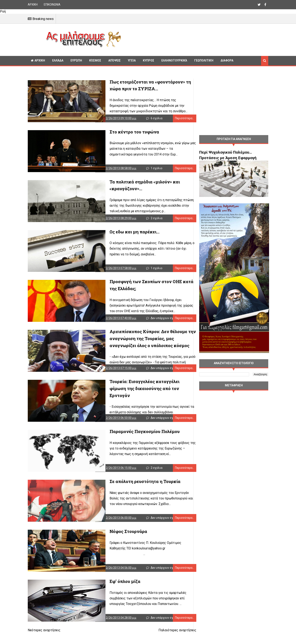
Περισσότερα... (176, 119)
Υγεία (132, 60)
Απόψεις (114, 60)
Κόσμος (95, 60)
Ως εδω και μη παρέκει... (121, 235)
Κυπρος (149, 60)
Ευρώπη (76, 60)
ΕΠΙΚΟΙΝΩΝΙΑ (52, 5)
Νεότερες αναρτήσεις (44, 642)
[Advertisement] (196, 39)
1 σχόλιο (154, 170)
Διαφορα (227, 60)
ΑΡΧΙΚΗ (33, 5)
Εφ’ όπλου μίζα (111, 592)
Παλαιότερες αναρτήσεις (169, 642)
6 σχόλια (154, 119)
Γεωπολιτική (204, 60)
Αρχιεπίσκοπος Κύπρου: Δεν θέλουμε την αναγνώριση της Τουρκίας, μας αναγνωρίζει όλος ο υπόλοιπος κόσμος (142, 344)
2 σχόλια (154, 221)
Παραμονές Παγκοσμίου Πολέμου (131, 439)
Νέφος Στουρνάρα (115, 541)
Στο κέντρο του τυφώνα (121, 133)
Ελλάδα (58, 60)
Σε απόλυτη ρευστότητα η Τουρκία (131, 490)
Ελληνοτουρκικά (174, 60)
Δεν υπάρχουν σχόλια (162, 323)
